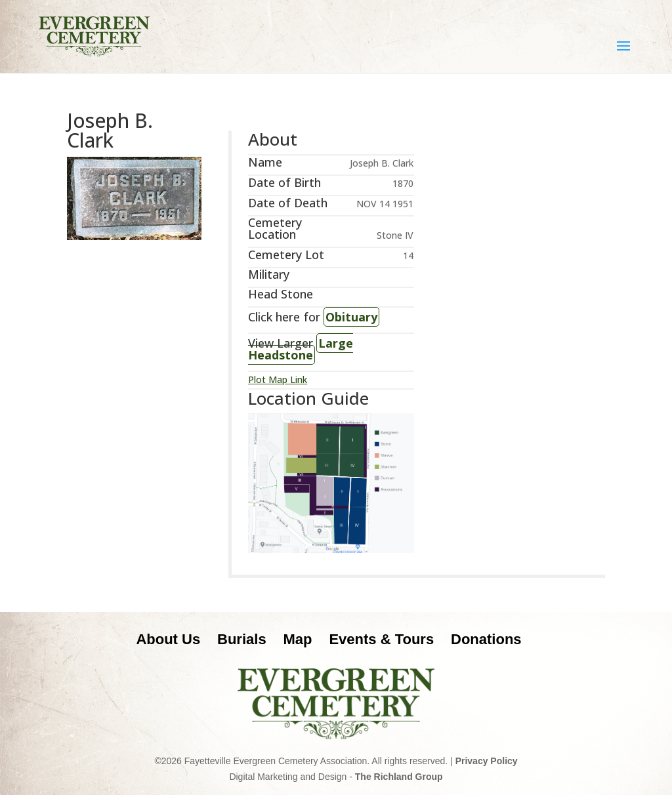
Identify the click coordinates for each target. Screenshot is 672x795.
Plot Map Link (278, 379)
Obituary (351, 317)
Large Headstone (301, 349)
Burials (242, 639)
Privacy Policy (487, 761)
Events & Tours (381, 639)
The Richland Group (399, 777)
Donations (486, 639)
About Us (168, 639)
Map (298, 639)
